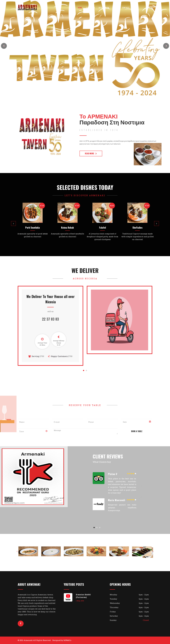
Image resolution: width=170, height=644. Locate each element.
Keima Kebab (67, 228)
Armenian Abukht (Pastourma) (83, 596)
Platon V (113, 474)
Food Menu (90, 8)
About (116, 8)
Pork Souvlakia (33, 228)
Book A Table (137, 431)
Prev (4, 46)
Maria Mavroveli (117, 500)
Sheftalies (137, 228)
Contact (126, 8)
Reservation (104, 8)
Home (80, 8)
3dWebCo (67, 640)
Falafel (103, 228)
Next (166, 46)
